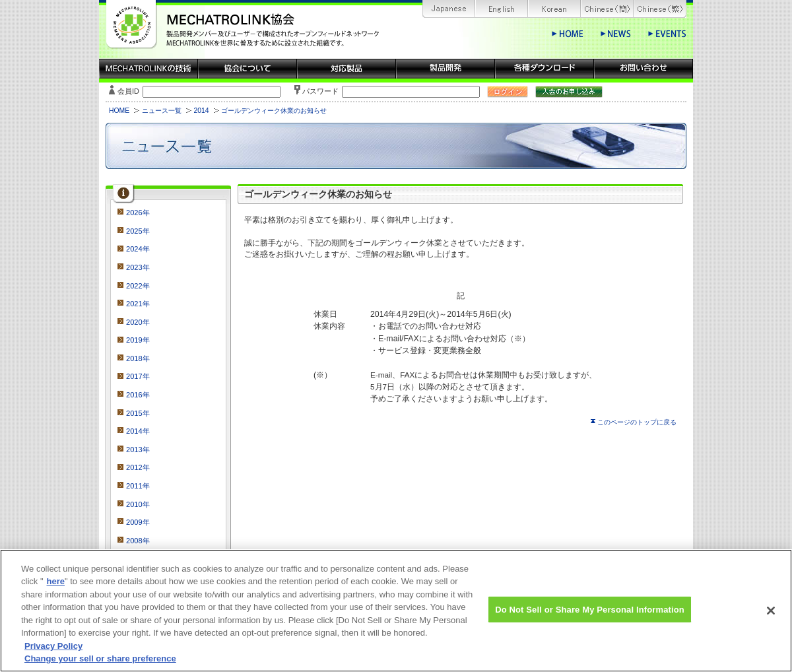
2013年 (138, 450)
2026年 (138, 213)
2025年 (138, 231)
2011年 (138, 486)
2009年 (138, 522)
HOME (119, 111)
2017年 (138, 376)
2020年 (138, 322)
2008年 (138, 541)
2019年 (138, 340)
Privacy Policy (53, 653)
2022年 (138, 286)
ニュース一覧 (162, 111)
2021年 (138, 304)
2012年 (138, 467)
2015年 (138, 413)
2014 (201, 111)
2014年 (138, 431)
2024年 (138, 249)
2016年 (138, 395)
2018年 (138, 358)
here (56, 588)
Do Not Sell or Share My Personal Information (590, 616)
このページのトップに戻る (637, 422)
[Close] (771, 617)
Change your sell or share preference (100, 666)
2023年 (138, 267)
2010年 (138, 504)
